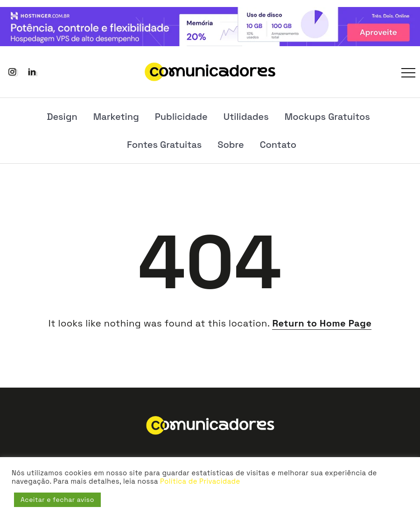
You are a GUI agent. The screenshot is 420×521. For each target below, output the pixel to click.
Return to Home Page (322, 323)
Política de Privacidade (200, 481)
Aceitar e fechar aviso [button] (57, 500)
